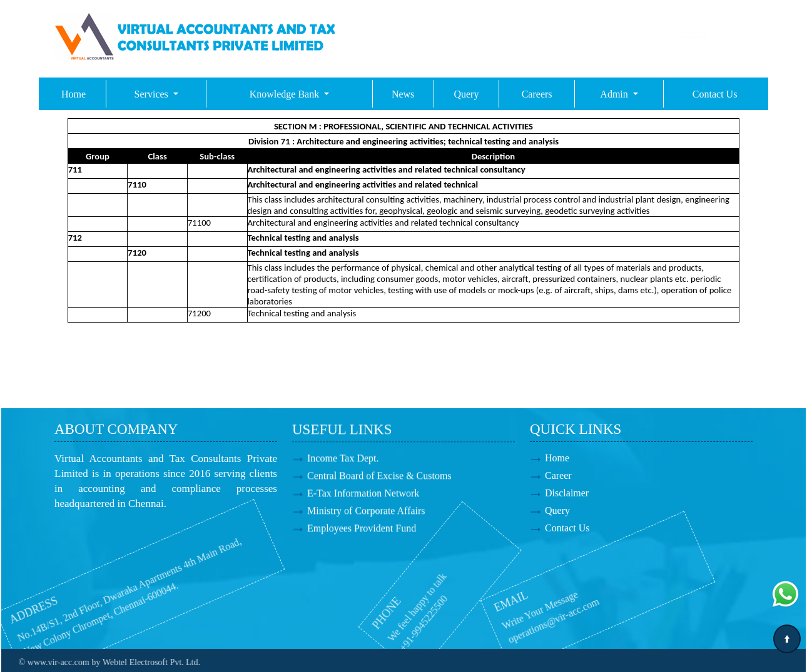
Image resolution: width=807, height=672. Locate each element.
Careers (537, 94)
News (403, 94)
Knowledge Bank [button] (286, 94)
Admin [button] (615, 94)
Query (466, 94)
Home (74, 94)
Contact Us (715, 94)
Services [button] (153, 94)
